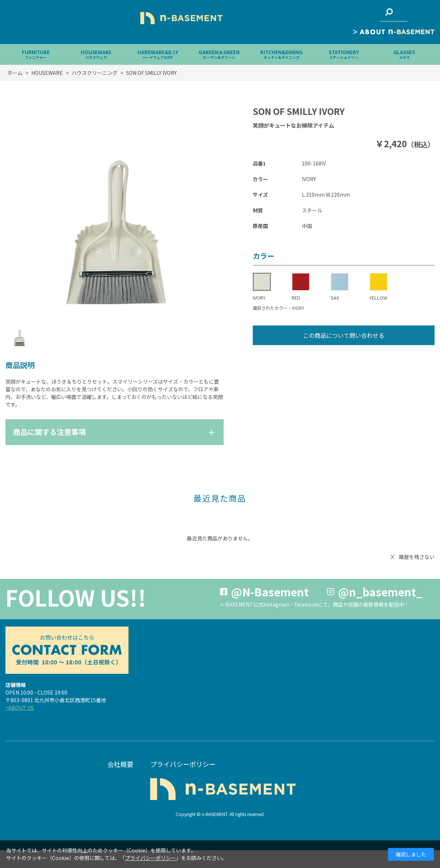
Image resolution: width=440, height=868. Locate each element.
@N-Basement (270, 592)
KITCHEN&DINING (281, 54)
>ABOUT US (20, 708)
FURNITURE (36, 54)
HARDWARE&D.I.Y (158, 54)
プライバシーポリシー (183, 764)
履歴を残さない (417, 557)
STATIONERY (344, 54)
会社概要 (120, 764)
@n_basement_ (380, 592)
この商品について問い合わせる (344, 335)
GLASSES (404, 54)
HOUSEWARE (96, 54)
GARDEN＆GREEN (219, 54)
